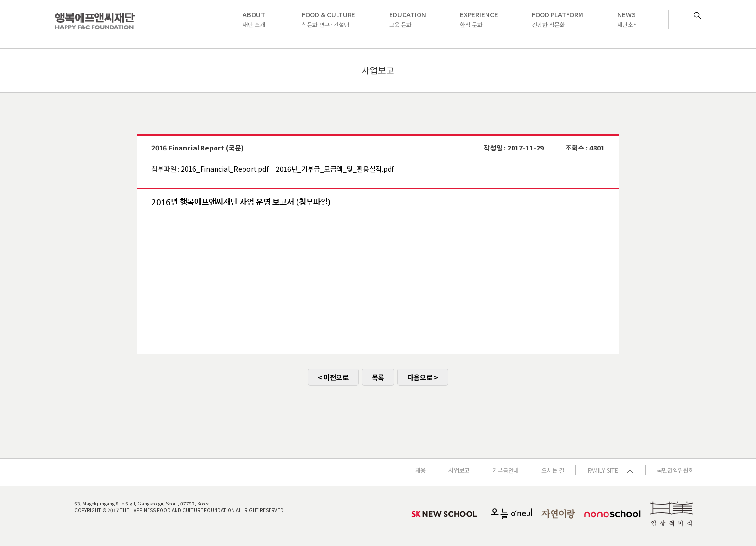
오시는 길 (553, 470)
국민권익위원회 (675, 470)
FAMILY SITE (610, 470)
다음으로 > (423, 377)
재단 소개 (254, 19)
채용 (420, 470)
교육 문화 (408, 19)
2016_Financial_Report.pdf (225, 169)
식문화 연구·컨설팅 (329, 19)
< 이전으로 (333, 377)
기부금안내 (506, 470)
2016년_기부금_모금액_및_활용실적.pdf (335, 169)
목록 (378, 377)
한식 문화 (479, 19)
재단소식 (628, 19)
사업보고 (459, 470)
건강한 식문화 (558, 19)
